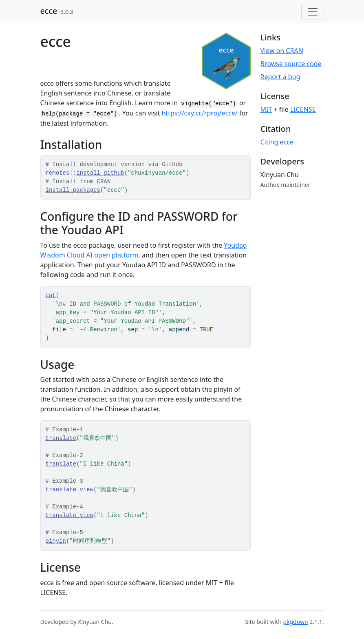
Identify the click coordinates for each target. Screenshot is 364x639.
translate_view (70, 490)
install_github (100, 173)
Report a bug (280, 77)
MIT (266, 109)
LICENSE (303, 109)
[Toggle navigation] (313, 12)
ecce (49, 11)
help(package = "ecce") (80, 114)
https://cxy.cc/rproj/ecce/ (199, 113)
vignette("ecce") (208, 104)
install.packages (73, 190)
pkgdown (295, 622)
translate (61, 438)
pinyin (56, 541)
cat (51, 295)
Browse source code (291, 64)
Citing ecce (277, 142)
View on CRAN (282, 51)
